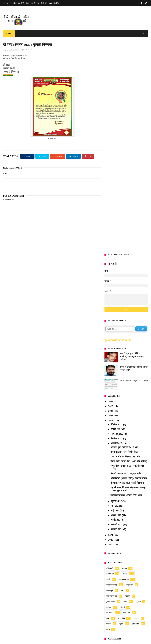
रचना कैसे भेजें (42, 3)
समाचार (109, 413)
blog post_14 (138, 474)
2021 (111, 324)
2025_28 (136, 458)
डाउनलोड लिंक (54, 3)
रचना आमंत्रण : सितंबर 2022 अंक (125, 246)
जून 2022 (116, 295)
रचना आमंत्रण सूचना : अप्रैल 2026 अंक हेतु (72, 572)
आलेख (125, 357)
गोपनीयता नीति (19, 3)
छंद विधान (130, 374)
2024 (111, 200)
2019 (111, 333)
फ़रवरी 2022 (117, 314)
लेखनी (123, 396)
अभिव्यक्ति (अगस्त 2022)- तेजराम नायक (129, 267)
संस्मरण (136, 407)
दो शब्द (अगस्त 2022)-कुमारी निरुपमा (127, 272)
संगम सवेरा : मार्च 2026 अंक (65, 586)
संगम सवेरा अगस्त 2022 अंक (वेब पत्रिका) (129, 250)
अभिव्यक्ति (110, 357)
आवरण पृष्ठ (110, 363)
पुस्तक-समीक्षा (111, 391)
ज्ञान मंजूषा (110, 379)
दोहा (123, 379)
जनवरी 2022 (117, 318)
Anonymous (110, 449)
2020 (111, 329)
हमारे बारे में (7, 3)
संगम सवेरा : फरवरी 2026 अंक (67, 600)
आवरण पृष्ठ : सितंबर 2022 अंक (124, 236)
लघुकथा (109, 396)
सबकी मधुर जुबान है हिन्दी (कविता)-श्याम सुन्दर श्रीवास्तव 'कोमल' (132, 145)
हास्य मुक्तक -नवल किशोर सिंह (124, 241)
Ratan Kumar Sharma (115, 433)
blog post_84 (135, 501)
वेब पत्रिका (110, 402)
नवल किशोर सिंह (112, 385)
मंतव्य (30, 50)
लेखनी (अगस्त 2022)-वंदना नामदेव (126, 263)
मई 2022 (115, 299)
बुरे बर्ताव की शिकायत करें (118, 129)
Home (9, 34)
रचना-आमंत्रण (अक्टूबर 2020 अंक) (134, 170)
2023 (111, 205)
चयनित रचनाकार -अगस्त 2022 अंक (126, 284)
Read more (66, 581)
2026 (111, 191)
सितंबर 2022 (117, 227)
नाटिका (128, 385)
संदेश (108, 407)
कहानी (108, 368)
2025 (111, 195)
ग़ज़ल (108, 418)
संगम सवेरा (127, 402)
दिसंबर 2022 (117, 213)
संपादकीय (122, 407)
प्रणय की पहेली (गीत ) (63, 615)
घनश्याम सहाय (124, 368)
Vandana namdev (113, 492)
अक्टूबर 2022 (118, 223)
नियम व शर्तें (30, 3)
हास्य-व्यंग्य (136, 413)
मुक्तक (139, 391)
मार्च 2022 (116, 309)
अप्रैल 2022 (117, 304)
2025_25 (141, 492)
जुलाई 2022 (117, 290)
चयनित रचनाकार (112, 374)
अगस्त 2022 (117, 232)
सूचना (121, 413)
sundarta (109, 501)
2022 (111, 209)
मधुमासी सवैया (60, 629)
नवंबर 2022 (117, 218)
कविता (125, 363)
